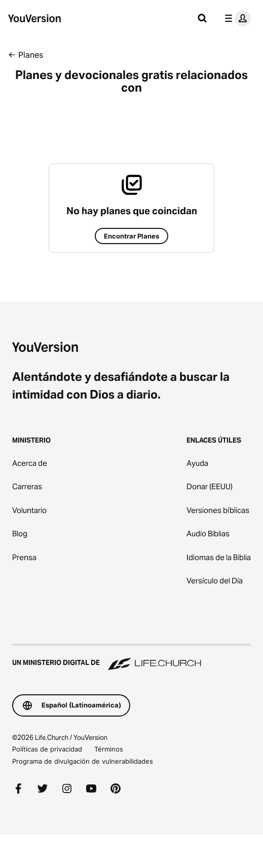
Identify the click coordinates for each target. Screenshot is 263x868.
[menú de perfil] (236, 18)
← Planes (26, 55)
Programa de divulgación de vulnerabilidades (83, 761)
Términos (109, 749)
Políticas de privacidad (47, 749)
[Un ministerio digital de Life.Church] (131, 658)
